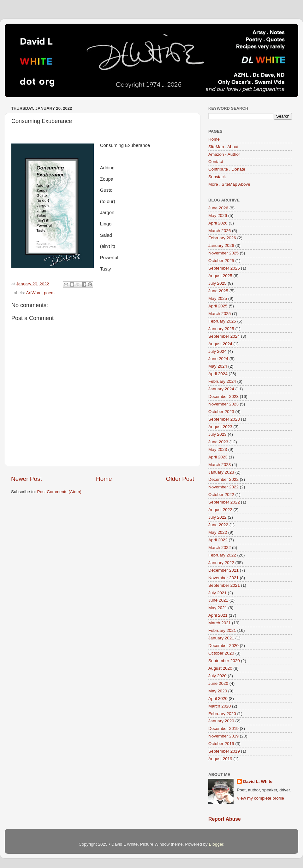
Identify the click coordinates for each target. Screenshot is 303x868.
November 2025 (223, 253)
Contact (216, 162)
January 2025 (221, 329)
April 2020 (218, 699)
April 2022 (218, 540)
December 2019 (223, 728)
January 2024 (221, 389)
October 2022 (221, 495)
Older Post (180, 479)
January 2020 (221, 721)
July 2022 (217, 517)
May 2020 (218, 691)
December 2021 (223, 570)
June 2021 (218, 600)
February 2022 (222, 555)
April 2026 (218, 223)
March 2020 (220, 706)
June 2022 (218, 525)
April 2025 (218, 306)
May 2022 (218, 532)
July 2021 (217, 593)
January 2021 (221, 638)
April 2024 (218, 374)
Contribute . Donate (227, 169)
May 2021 (218, 608)
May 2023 (218, 449)
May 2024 (218, 366)
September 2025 (224, 268)
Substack (217, 177)
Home (104, 479)
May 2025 (218, 298)
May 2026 (218, 216)
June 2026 (218, 208)
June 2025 (218, 291)
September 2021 (224, 585)
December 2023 (223, 396)
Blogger (216, 844)
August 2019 (220, 759)
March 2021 (220, 623)
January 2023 (221, 472)
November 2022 (223, 487)
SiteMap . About (223, 147)
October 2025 (221, 261)
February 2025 (222, 321)
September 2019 (224, 751)
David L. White (258, 781)
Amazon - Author (224, 154)
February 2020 (222, 714)
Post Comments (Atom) (59, 492)
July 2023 (217, 434)
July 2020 (217, 676)
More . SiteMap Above (229, 184)
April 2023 (218, 457)
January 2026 (221, 245)
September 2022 (224, 502)
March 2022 (220, 548)
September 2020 (224, 661)
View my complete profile (260, 798)
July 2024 (217, 351)
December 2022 (223, 479)
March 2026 (220, 231)
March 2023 (220, 465)
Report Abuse (225, 819)
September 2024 (224, 336)
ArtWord (34, 293)
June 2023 (218, 442)
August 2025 (220, 276)
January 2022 (221, 563)
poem (49, 293)
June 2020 (218, 683)
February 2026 (222, 238)
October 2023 (221, 412)
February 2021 (222, 630)
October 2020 (221, 653)
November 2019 (223, 736)
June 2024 (218, 359)
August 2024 (220, 344)
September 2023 (224, 419)
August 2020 (220, 668)
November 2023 (223, 404)
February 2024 (222, 381)
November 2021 (223, 578)
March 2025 (220, 314)
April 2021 (218, 615)
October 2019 (221, 744)
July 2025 (217, 283)
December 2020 (223, 646)
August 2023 (220, 427)
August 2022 (220, 510)
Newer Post (27, 479)
